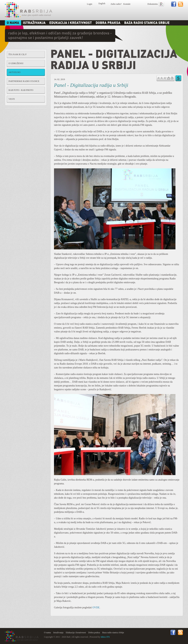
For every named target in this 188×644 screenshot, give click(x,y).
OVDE (96, 608)
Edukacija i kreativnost (76, 633)
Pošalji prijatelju (169, 78)
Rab (29, 10)
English (102, 3)
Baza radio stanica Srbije (113, 633)
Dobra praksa (94, 633)
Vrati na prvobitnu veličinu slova (162, 78)
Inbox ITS (105, 637)
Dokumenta (153, 4)
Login (90, 4)
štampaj (172, 78)
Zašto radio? (116, 4)
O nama (47, 633)
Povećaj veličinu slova (165, 78)
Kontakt (127, 4)
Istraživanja (58, 633)
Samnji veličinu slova (159, 78)
